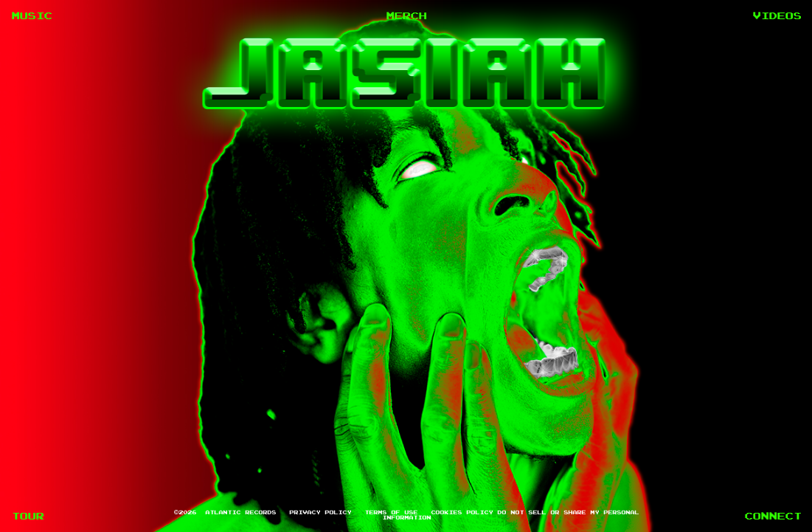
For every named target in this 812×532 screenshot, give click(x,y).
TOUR (27, 516)
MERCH (406, 16)
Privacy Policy (320, 512)
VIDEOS (777, 16)
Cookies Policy (462, 512)
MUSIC (31, 16)
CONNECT (773, 516)
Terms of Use (391, 512)
